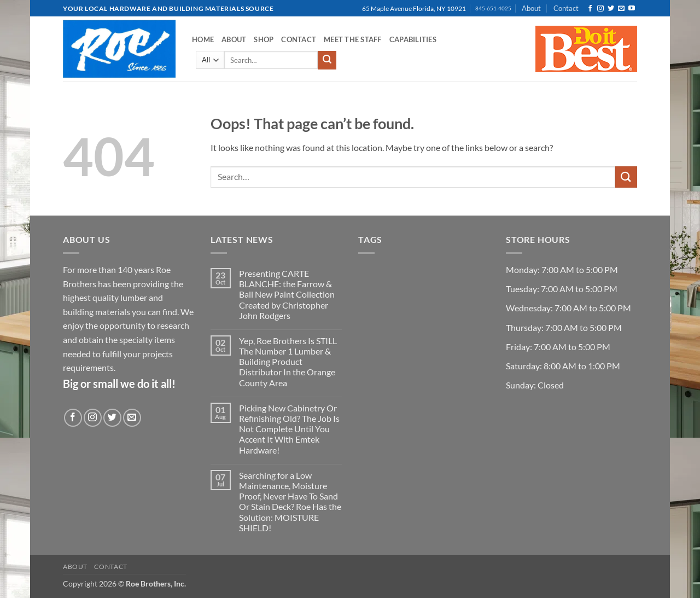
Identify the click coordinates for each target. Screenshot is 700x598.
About (531, 8)
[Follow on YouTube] (632, 9)
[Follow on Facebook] (590, 9)
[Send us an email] (621, 9)
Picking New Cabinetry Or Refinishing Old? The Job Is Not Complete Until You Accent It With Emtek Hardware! (289, 429)
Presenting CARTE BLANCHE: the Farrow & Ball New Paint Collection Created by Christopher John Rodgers (287, 294)
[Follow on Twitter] (611, 9)
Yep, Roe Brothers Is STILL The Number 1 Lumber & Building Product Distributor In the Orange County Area (288, 362)
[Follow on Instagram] (600, 9)
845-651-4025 (493, 8)
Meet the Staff (353, 39)
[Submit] (327, 60)
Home (203, 39)
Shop (264, 39)
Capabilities (413, 39)
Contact (566, 8)
